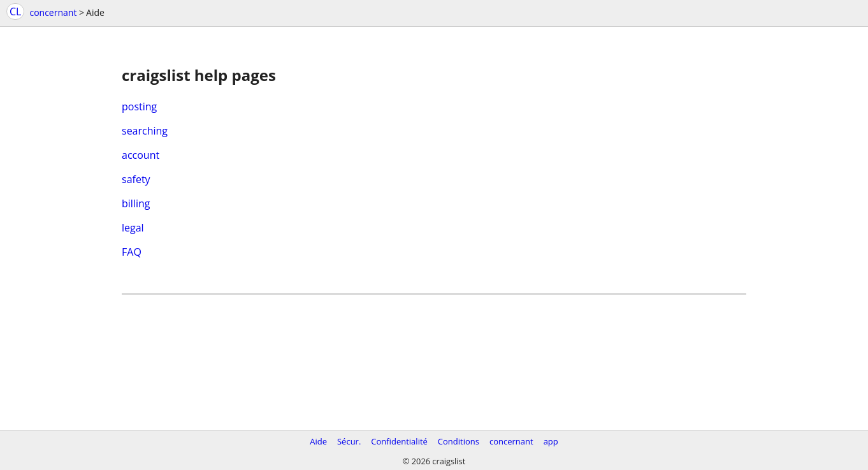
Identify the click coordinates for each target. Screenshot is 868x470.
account (141, 155)
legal (133, 228)
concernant (53, 12)
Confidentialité (399, 441)
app (551, 441)
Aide (318, 441)
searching (145, 131)
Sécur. (349, 441)
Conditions (459, 441)
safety (136, 179)
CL (15, 11)
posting (139, 106)
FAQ (132, 252)
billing (136, 203)
